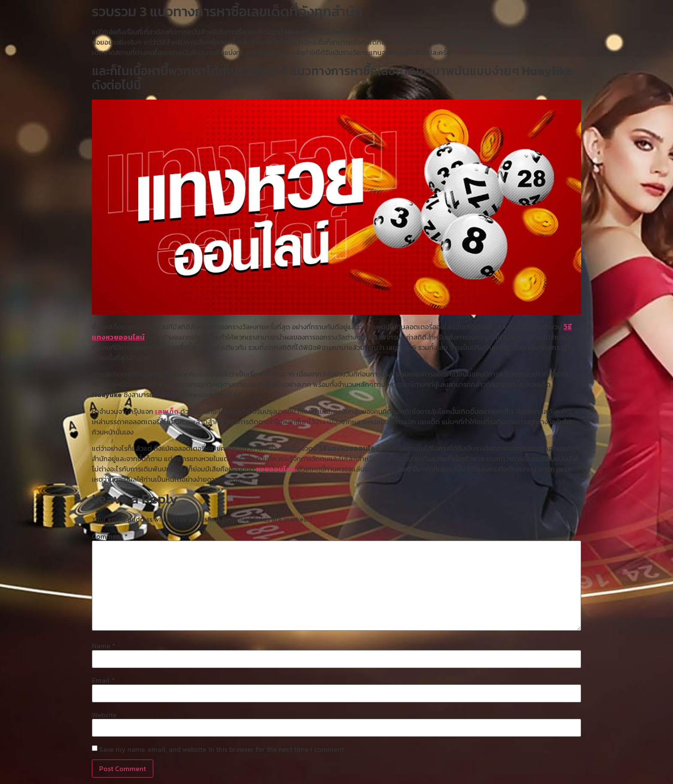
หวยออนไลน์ (276, 469)
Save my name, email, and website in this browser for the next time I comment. (222, 749)
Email (103, 680)
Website (104, 715)
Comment (110, 536)
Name (104, 646)
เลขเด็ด (167, 411)
